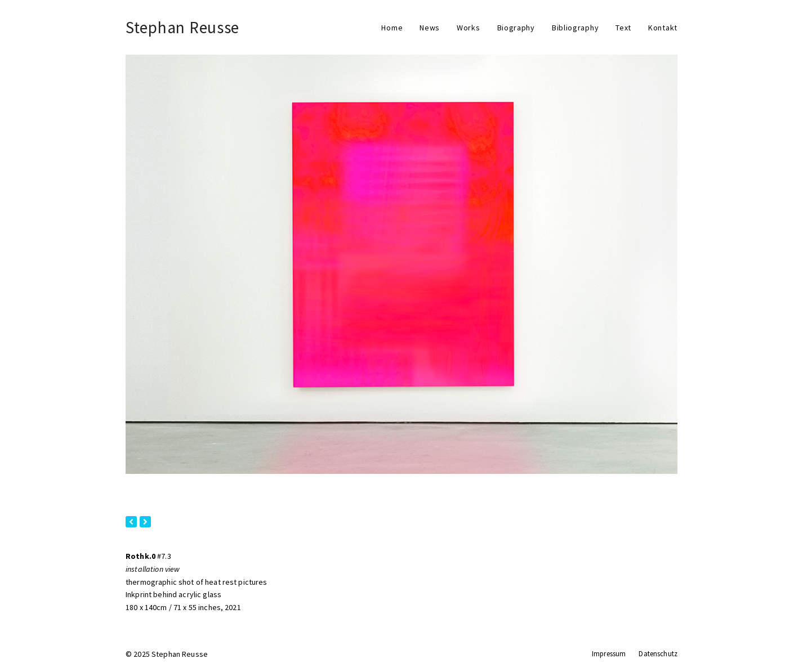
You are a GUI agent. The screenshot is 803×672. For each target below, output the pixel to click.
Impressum (609, 654)
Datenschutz (658, 654)
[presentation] (131, 522)
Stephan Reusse (182, 27)
